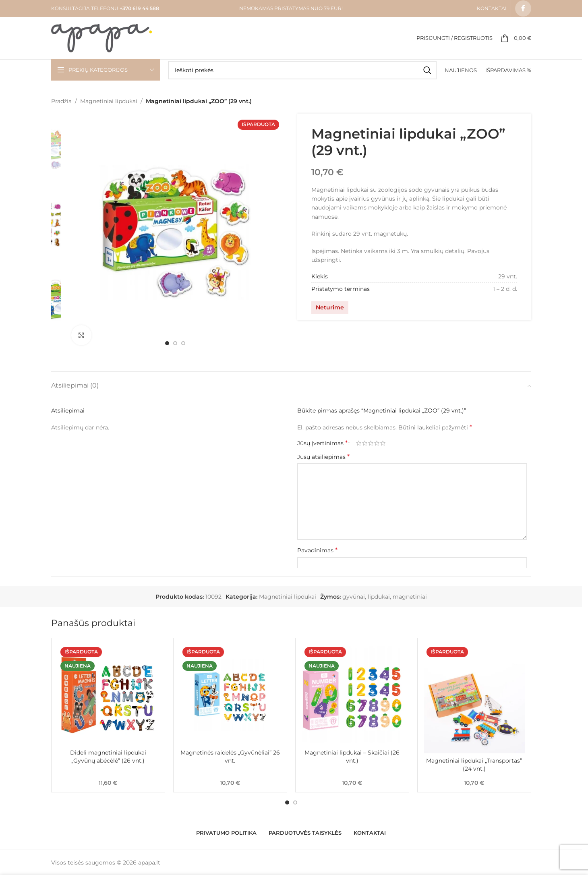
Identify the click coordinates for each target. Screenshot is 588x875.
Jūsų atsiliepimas (323, 457)
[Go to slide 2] (175, 343)
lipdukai (379, 597)
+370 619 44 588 (139, 8)
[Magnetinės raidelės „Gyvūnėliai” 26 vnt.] (230, 695)
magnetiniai (410, 597)
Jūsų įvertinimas (322, 443)
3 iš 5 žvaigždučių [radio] (371, 443)
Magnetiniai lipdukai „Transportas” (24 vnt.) (474, 765)
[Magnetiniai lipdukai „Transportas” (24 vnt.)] (474, 699)
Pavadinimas (317, 550)
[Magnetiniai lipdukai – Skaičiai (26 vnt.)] (352, 695)
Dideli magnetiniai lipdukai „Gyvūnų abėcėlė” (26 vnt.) (108, 757)
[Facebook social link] (523, 8)
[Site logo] (101, 37)
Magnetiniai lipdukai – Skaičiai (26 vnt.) (352, 757)
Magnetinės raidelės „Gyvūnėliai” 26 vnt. (230, 757)
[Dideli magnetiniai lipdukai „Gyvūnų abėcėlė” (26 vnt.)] (108, 695)
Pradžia (61, 101)
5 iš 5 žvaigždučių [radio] (383, 443)
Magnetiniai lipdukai (109, 101)
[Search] (302, 70)
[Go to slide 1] (167, 343)
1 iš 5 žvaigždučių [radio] (359, 443)
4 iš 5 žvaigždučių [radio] (377, 443)
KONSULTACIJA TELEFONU (85, 8)
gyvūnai (354, 597)
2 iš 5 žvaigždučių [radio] (365, 443)
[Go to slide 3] (183, 343)
